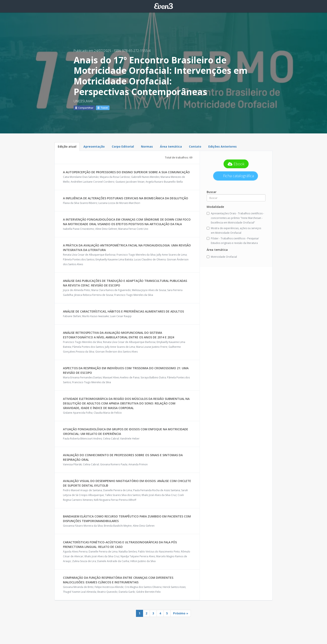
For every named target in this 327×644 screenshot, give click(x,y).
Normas (147, 146)
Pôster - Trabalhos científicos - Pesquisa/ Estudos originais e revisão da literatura (233, 241)
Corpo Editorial (123, 146)
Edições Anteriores (223, 146)
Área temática (171, 146)
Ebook (236, 164)
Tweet (103, 108)
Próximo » (181, 613)
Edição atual (67, 146)
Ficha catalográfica (238, 176)
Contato (195, 146)
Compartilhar (84, 108)
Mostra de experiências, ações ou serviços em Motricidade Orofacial (234, 230)
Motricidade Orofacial (222, 257)
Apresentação (94, 146)
